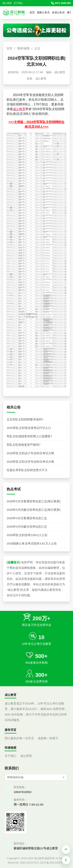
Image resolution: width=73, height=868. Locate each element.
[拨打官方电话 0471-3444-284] (61, 3)
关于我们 (18, 3)
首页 (32, 12)
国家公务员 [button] (43, 12)
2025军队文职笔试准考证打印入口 (29, 428)
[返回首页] (14, 13)
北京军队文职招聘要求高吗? (25, 419)
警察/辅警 (23, 48)
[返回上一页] (66, 860)
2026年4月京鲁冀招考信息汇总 (27, 518)
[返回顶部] (66, 850)
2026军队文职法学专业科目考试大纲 (30, 462)
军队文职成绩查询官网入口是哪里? (29, 436)
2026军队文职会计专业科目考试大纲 (30, 453)
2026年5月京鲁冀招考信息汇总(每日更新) (34, 501)
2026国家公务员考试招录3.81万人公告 (32, 543)
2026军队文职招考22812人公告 (27, 535)
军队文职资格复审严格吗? (23, 445)
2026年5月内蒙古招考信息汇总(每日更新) (34, 510)
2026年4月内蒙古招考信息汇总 (27, 527)
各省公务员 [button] (58, 12)
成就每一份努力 (48, 738)
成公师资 (7, 3)
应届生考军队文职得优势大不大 (27, 470)
